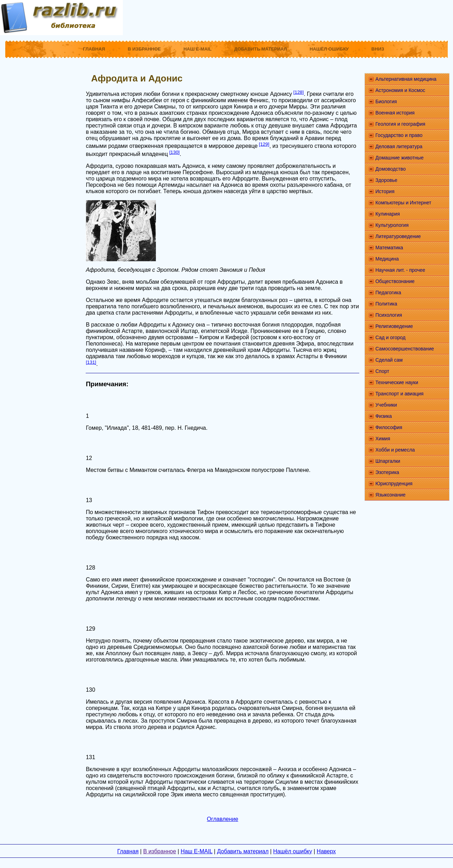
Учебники (386, 405)
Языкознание (390, 495)
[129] (264, 144)
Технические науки (397, 382)
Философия (389, 427)
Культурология (392, 225)
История (385, 191)
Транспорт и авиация (399, 394)
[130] (175, 152)
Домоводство (390, 169)
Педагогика (388, 292)
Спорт (382, 371)
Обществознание (395, 281)
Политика (386, 304)
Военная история (395, 113)
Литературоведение (398, 236)
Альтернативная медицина (406, 79)
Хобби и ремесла (395, 450)
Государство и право (399, 135)
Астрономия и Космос (400, 90)
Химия (383, 439)
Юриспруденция (394, 484)
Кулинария (388, 214)
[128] (298, 92)
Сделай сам (389, 360)
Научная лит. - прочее (400, 270)
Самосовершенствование (405, 349)
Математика (389, 248)
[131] (91, 362)
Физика (384, 416)
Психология (389, 315)
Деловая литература (399, 146)
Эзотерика (387, 472)
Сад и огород (390, 337)
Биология (386, 101)
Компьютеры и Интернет (403, 203)
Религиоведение (394, 326)
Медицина (387, 259)
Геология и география (400, 124)
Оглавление (222, 819)
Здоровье (386, 180)
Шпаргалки (388, 461)
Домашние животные (399, 158)
